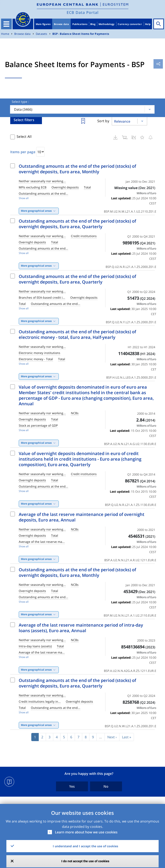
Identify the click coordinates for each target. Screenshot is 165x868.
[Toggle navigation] (6, 24)
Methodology (107, 24)
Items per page (23, 152)
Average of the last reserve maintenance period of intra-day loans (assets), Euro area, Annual (81, 628)
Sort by (103, 121)
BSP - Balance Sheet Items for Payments (81, 34)
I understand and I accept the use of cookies (85, 846)
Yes (72, 786)
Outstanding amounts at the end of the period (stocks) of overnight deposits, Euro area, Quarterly (77, 224)
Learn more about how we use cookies (86, 832)
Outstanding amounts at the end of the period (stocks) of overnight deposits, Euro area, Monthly (77, 169)
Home (5, 34)
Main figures (43, 24)
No (106, 786)
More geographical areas (36, 211)
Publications (80, 24)
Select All (24, 137)
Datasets (42, 34)
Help (148, 24)
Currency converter (130, 24)
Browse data (62, 24)
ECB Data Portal (83, 12)
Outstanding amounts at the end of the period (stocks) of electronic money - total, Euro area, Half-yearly (77, 334)
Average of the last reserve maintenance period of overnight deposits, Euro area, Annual (82, 517)
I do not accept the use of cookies (85, 861)
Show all (24, 198)
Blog (93, 24)
